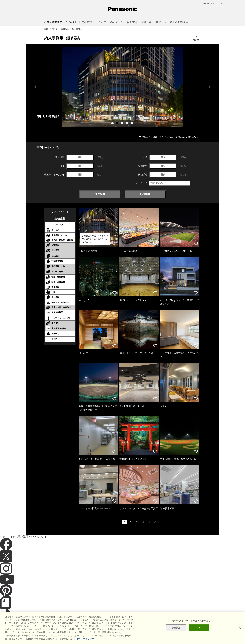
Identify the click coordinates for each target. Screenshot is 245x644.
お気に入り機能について (189, 137)
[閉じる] (240, 628)
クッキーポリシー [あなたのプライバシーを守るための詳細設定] (85, 639)
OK (199, 628)
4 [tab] (127, 124)
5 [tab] (132, 124)
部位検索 (145, 194)
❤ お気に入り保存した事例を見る (156, 137)
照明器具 (65, 29)
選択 (80, 157)
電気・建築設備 (51, 29)
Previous (35, 87)
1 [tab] (113, 124)
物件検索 (100, 194)
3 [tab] (122, 124)
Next (210, 87)
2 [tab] (118, 124)
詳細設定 (176, 628)
